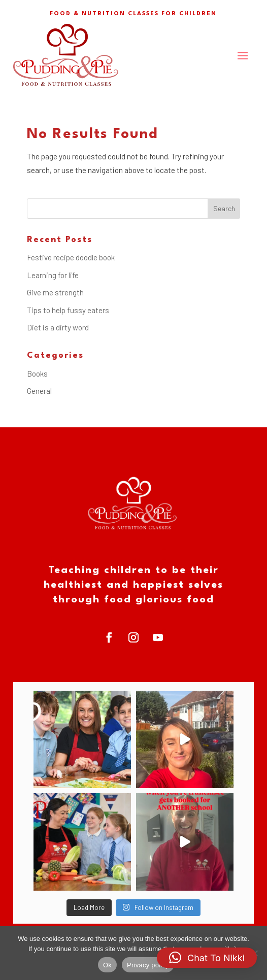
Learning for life (53, 275)
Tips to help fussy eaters (68, 310)
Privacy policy (148, 965)
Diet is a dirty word (58, 327)
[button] (207, 958)
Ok (107, 965)
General (39, 391)
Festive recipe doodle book (71, 257)
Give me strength (55, 292)
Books (37, 374)
